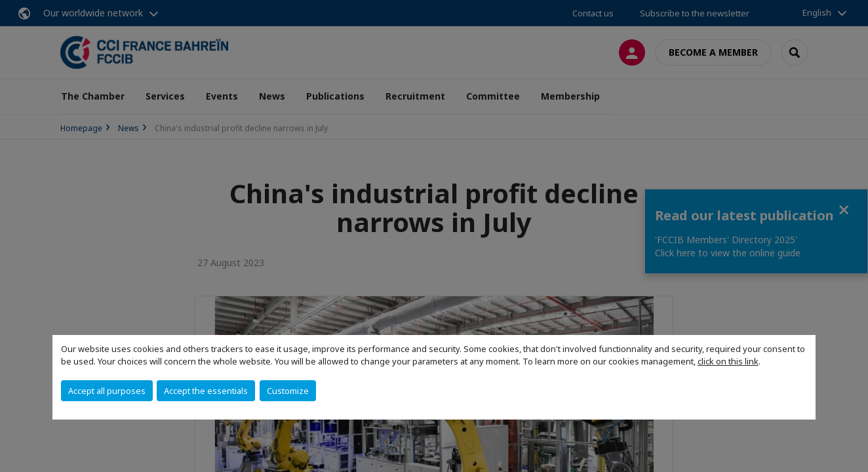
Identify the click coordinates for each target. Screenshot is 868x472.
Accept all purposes (107, 391)
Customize (288, 391)
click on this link (728, 361)
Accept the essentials (206, 391)
